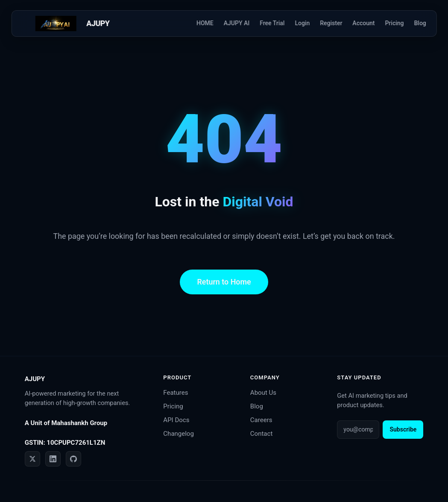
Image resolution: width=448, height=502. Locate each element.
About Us (263, 393)
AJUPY (98, 23)
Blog (257, 406)
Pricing (173, 406)
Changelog (178, 434)
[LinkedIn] (53, 459)
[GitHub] (73, 459)
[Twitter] (32, 459)
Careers (261, 420)
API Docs (176, 420)
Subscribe (403, 429)
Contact (261, 434)
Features (176, 393)
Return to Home (224, 282)
